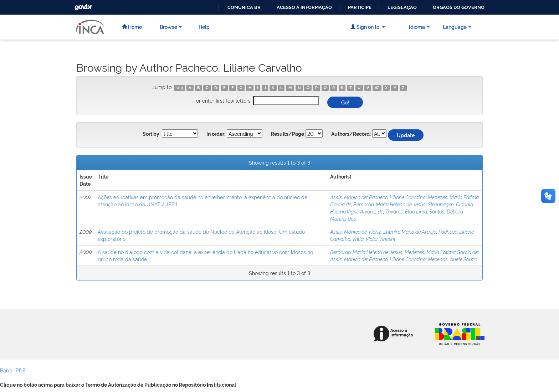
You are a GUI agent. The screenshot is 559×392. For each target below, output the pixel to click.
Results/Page (288, 134)
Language (457, 27)
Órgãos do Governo (459, 7)
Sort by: (152, 134)
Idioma (419, 27)
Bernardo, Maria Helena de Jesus (389, 204)
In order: (216, 134)
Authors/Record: (351, 134)
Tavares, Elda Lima (406, 211)
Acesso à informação (304, 7)
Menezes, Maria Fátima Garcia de (441, 252)
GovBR (83, 5)
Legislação (402, 7)
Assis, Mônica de (348, 197)
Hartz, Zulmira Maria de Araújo (403, 231)
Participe (360, 7)
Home (132, 27)
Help (204, 27)
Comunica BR (244, 7)
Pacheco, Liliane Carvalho (397, 197)
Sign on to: (368, 27)
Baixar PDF (13, 370)
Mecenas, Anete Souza (453, 259)
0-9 (180, 88)
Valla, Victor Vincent (374, 239)
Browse (171, 27)
